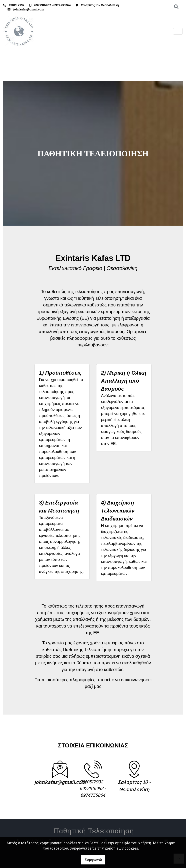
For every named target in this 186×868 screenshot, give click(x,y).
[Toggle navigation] (178, 31)
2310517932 (17, 5)
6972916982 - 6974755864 (52, 5)
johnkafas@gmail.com (29, 9)
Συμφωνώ (93, 859)
